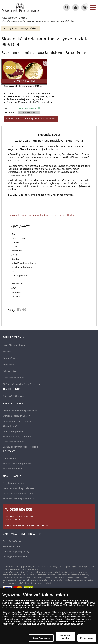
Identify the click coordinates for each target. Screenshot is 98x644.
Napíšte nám (9, 458)
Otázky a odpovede (13, 431)
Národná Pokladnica (13, 396)
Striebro (7, 352)
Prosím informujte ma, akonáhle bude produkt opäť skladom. (42, 215)
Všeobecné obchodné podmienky (20, 411)
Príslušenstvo (10, 371)
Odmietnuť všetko (65, 638)
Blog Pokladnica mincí (14, 483)
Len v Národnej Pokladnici (16, 345)
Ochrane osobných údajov (31, 625)
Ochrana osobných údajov (16, 416)
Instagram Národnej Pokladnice (19, 493)
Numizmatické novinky (15, 378)
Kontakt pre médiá (12, 469)
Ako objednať (10, 426)
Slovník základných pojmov (17, 436)
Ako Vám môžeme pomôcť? (17, 463)
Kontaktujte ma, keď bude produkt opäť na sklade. (31, 119)
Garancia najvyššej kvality (16, 551)
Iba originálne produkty (15, 557)
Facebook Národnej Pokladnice (19, 488)
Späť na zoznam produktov (21, 28)
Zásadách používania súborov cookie (65, 625)
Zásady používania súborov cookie (21, 447)
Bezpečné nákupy (12, 541)
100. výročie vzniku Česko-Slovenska (22, 384)
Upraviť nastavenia (41, 639)
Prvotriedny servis (12, 546)
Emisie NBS (9, 365)
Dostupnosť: (10, 112)
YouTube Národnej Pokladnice (18, 499)
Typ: (6, 108)
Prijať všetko (87, 639)
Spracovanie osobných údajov (18, 421)
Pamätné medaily (12, 358)
